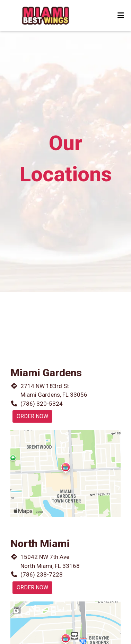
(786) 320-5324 (42, 404)
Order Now (32, 416)
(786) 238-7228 (42, 574)
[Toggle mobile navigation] (121, 16)
